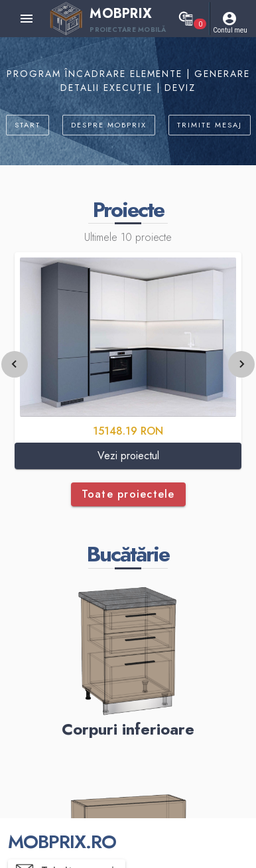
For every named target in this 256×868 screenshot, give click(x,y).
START (28, 125)
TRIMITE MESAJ (210, 125)
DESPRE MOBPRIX (109, 125)
